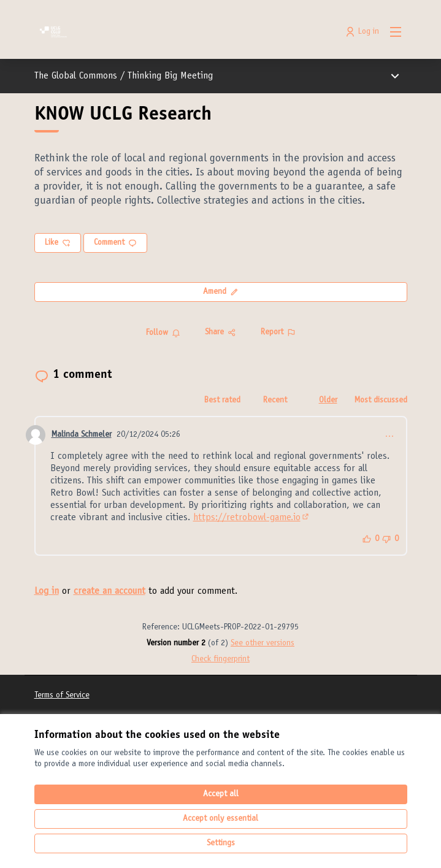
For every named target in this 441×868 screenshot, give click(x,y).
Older (328, 401)
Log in (47, 591)
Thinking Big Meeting (170, 76)
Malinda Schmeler (82, 435)
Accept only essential (221, 819)
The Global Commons (76, 76)
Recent (275, 401)
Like (58, 243)
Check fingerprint (221, 659)
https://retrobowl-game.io (252, 518)
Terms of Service (62, 696)
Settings (221, 843)
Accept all (221, 794)
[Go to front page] (173, 32)
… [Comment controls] (389, 435)
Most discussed (381, 401)
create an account (109, 591)
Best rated (222, 401)
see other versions (263, 643)
